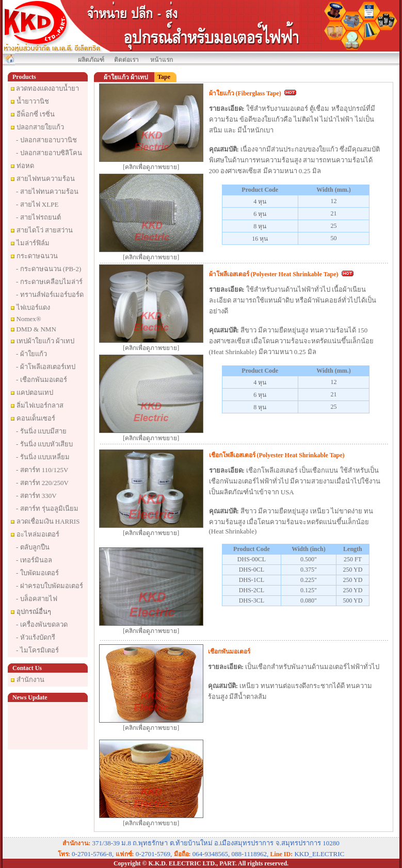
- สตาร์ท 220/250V (42, 483)
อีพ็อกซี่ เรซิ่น (36, 114)
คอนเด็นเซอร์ (36, 418)
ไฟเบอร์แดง (33, 307)
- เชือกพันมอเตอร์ (42, 380)
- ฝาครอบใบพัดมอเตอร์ (50, 586)
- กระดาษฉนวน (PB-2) (49, 269)
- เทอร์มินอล (34, 560)
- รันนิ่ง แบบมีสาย (41, 431)
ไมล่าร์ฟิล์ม (33, 243)
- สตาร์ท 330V (36, 496)
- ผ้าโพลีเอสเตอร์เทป (46, 367)
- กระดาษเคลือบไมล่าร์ (49, 282)
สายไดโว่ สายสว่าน (45, 230)
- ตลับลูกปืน (33, 547)
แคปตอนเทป (35, 393)
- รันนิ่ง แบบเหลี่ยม (43, 457)
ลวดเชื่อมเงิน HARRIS (48, 521)
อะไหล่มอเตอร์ (38, 534)
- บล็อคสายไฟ (37, 599)
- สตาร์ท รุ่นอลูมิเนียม (47, 508)
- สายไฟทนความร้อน (47, 191)
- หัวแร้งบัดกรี (36, 637)
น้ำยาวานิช (33, 101)
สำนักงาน (30, 680)
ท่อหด (25, 166)
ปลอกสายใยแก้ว (40, 127)
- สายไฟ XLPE (37, 204)
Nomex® (29, 319)
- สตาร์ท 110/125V (42, 470)
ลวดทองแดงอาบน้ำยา (47, 88)
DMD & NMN (36, 329)
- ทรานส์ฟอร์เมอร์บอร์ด (50, 295)
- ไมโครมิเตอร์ (37, 650)
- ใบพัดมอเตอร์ (37, 573)
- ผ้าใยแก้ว (31, 354)
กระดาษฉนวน (37, 256)
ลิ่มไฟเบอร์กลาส (40, 405)
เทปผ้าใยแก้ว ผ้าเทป (45, 341)
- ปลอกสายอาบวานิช (46, 140)
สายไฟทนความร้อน (46, 179)
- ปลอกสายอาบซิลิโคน (49, 153)
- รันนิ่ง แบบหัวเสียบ (44, 444)
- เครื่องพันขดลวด (42, 624)
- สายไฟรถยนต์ (38, 217)
